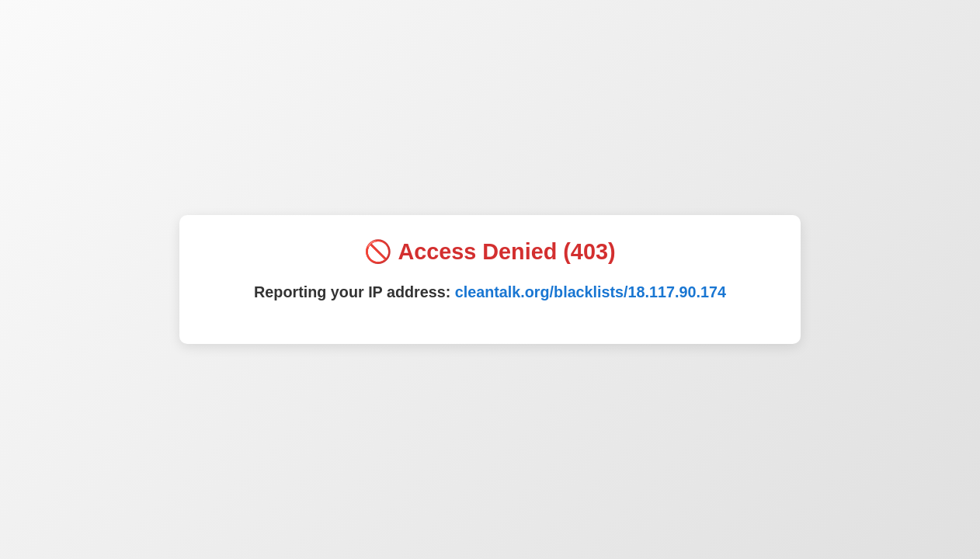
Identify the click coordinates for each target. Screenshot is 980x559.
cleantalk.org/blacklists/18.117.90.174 (591, 292)
